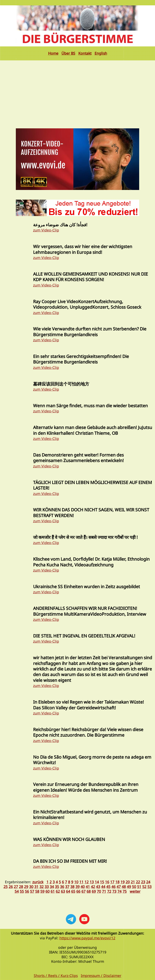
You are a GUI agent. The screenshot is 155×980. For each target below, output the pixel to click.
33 (47, 887)
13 (92, 882)
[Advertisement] (77, 91)
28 (21, 887)
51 (139, 887)
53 (149, 887)
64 (68, 891)
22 (138, 882)
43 (98, 887)
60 (47, 891)
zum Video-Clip (46, 230)
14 (97, 882)
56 (27, 891)
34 (52, 887)
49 (129, 887)
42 (93, 887)
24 (148, 882)
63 (63, 891)
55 (22, 891)
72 (109, 891)
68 (89, 891)
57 (32, 891)
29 (26, 887)
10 (76, 882)
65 (73, 891)
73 (114, 891)
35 (57, 887)
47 (119, 887)
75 (125, 891)
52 (144, 887)
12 (87, 882)
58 (37, 891)
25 (6, 887)
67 (83, 891)
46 (113, 887)
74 (119, 891)
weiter (135, 891)
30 (31, 887)
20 (128, 882)
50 (134, 887)
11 (81, 882)
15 (102, 882)
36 (62, 887)
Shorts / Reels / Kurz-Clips (56, 975)
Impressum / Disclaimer (101, 975)
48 (124, 887)
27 (16, 887)
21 (133, 882)
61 (53, 891)
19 (123, 882)
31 (36, 887)
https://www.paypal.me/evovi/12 (87, 938)
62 (58, 891)
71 (104, 891)
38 (72, 887)
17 (112, 882)
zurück (38, 882)
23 (143, 882)
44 (103, 887)
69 (94, 891)
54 (17, 891)
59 (42, 891)
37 (67, 887)
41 (88, 887)
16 (107, 882)
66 (78, 891)
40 (83, 887)
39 (77, 887)
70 (99, 891)
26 (11, 887)
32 (42, 887)
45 (108, 887)
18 (117, 882)
